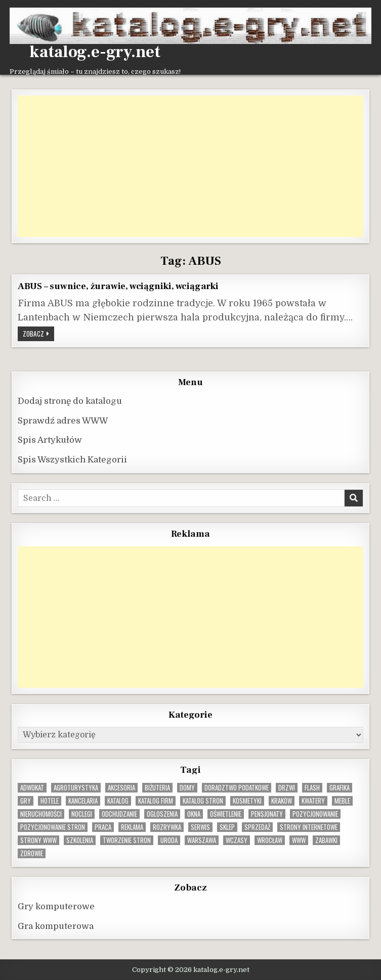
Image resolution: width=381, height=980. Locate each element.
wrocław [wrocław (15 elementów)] (270, 840)
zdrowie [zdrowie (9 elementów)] (32, 853)
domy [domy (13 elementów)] (187, 788)
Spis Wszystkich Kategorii (72, 460)
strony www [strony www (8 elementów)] (38, 840)
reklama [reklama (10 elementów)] (132, 827)
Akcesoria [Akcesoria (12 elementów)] (121, 788)
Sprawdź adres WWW (63, 421)
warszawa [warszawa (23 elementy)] (202, 840)
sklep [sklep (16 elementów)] (227, 827)
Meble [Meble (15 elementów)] (342, 801)
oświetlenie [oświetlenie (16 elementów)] (226, 814)
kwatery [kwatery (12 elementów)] (313, 801)
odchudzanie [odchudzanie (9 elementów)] (119, 814)
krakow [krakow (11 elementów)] (282, 801)
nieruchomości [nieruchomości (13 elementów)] (41, 814)
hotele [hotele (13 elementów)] (50, 801)
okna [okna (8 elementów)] (194, 814)
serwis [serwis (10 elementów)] (200, 827)
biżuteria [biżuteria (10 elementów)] (157, 788)
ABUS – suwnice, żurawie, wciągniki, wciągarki (118, 286)
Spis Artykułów (50, 440)
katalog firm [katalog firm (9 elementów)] (156, 801)
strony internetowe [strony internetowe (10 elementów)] (309, 827)
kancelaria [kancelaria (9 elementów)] (83, 801)
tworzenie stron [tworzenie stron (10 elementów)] (127, 840)
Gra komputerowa (56, 926)
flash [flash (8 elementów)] (312, 788)
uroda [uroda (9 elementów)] (169, 840)
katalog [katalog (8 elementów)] (118, 801)
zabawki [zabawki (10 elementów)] (326, 840)
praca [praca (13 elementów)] (103, 827)
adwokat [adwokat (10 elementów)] (32, 788)
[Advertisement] (190, 166)
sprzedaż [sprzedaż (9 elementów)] (257, 827)
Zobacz (38, 335)
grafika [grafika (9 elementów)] (340, 788)
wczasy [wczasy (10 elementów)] (237, 840)
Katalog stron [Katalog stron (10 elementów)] (203, 801)
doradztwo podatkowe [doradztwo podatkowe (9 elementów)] (237, 788)
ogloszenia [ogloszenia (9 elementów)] (162, 814)
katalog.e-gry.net (95, 52)
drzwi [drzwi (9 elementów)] (287, 788)
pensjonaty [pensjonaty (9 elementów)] (267, 814)
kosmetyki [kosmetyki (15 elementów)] (247, 801)
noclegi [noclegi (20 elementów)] (82, 814)
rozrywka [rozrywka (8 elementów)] (167, 827)
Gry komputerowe (56, 906)
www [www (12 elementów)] (299, 840)
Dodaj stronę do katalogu (70, 401)
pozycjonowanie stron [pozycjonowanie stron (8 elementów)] (53, 827)
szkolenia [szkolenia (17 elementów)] (80, 840)
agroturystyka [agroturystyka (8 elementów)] (76, 788)
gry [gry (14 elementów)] (26, 801)
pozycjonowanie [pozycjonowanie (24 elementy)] (315, 814)
